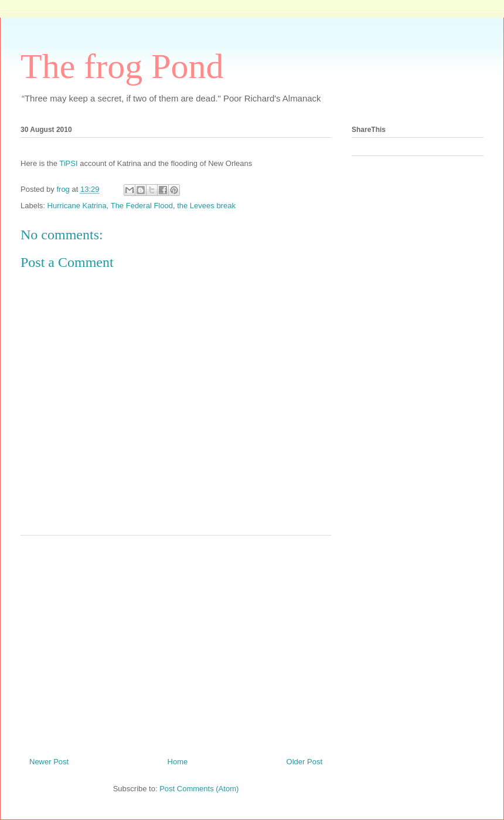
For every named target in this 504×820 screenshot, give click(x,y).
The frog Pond (122, 66)
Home (178, 762)
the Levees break (206, 206)
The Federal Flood (142, 206)
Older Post (304, 762)
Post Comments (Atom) (199, 789)
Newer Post (49, 762)
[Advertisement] (176, 642)
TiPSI (68, 163)
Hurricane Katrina (77, 206)
